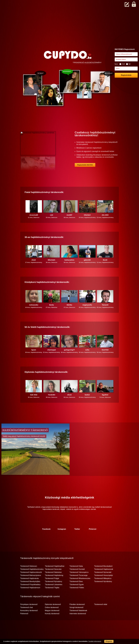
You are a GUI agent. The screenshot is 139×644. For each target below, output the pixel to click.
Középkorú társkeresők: (47, 291)
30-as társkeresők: (44, 246)
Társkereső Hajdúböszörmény (32, 578)
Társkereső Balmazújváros (31, 584)
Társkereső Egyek (77, 593)
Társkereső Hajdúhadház (55, 575)
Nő (128, 64)
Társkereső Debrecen (29, 575)
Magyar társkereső (52, 619)
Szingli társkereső (76, 616)
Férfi (122, 64)
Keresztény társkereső (29, 619)
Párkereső (24, 622)
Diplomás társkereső (53, 613)
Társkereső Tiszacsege (79, 584)
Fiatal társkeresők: (44, 201)
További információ (89, 642)
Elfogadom (104, 642)
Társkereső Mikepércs (103, 587)
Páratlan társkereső (77, 613)
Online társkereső (52, 616)
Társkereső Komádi (77, 578)
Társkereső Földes (77, 596)
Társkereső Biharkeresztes (80, 587)
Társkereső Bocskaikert (103, 575)
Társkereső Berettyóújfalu (30, 590)
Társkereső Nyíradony (54, 590)
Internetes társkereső (78, 622)
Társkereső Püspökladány (30, 593)
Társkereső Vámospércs (79, 581)
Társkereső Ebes (76, 590)
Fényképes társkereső (29, 613)
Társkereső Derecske (53, 578)
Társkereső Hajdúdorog (54, 584)
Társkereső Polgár (52, 587)
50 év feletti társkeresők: (47, 336)
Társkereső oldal (101, 613)
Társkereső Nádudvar (53, 581)
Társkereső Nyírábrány (103, 590)
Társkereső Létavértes (54, 593)
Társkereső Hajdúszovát (104, 578)
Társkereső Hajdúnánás (30, 587)
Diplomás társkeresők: (46, 381)
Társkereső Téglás (52, 596)
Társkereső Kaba (76, 575)
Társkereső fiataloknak (78, 619)
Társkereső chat (27, 616)
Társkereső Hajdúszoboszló (31, 581)
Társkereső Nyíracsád (103, 581)
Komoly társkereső (52, 622)
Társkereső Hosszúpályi (104, 584)
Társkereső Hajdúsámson (30, 596)
